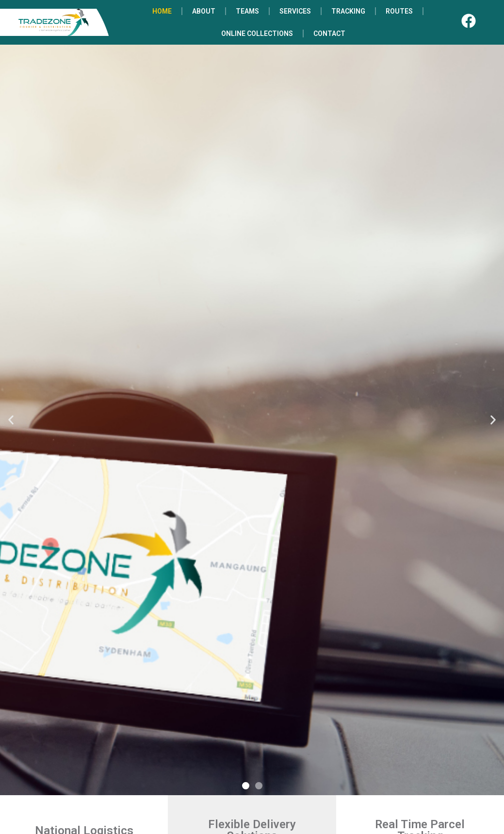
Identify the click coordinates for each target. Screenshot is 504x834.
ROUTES (399, 11)
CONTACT (329, 33)
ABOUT (204, 11)
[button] (11, 420)
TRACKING (348, 11)
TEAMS (247, 11)
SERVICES (295, 11)
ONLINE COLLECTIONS (257, 33)
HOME (162, 11)
